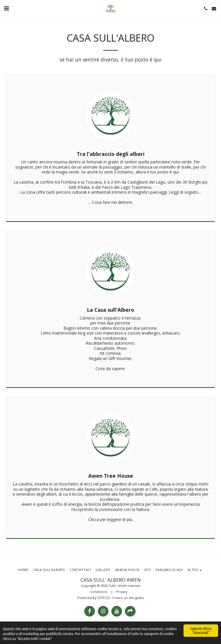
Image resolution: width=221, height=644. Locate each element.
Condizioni (99, 592)
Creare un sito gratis (128, 598)
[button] (6, 8)
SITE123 (103, 598)
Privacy (122, 592)
